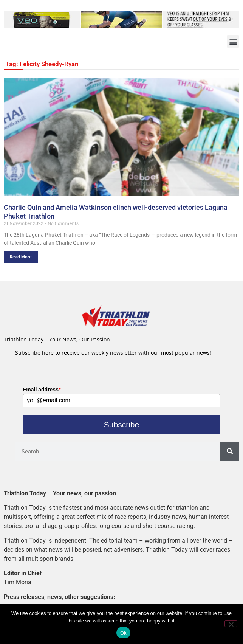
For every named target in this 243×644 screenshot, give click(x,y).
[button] (233, 41)
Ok (123, 633)
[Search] (230, 451)
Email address (42, 390)
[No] (231, 624)
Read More (21, 257)
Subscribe (121, 424)
